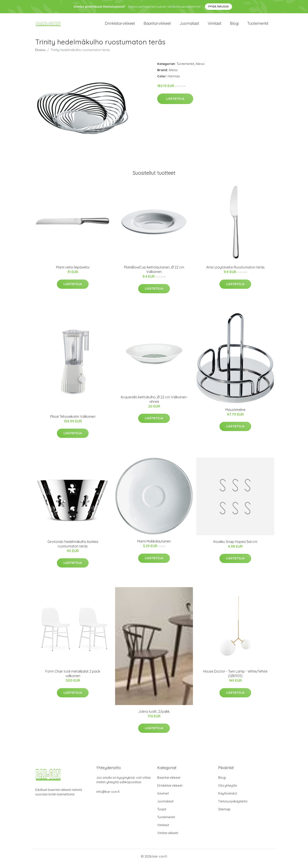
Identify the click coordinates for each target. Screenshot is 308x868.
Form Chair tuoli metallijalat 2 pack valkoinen (73, 678)
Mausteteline (235, 414)
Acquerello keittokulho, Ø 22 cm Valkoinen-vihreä (154, 404)
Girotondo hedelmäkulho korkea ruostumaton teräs (73, 548)
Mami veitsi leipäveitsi (73, 271)
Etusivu (40, 54)
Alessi (200, 68)
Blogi (234, 26)
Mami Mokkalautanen (154, 545)
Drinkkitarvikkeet (120, 26)
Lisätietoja (175, 103)
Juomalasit (189, 26)
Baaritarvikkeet (157, 26)
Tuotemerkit (258, 26)
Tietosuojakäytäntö (233, 806)
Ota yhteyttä (227, 790)
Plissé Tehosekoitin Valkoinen (73, 421)
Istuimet (163, 798)
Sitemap (224, 813)
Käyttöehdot (228, 798)
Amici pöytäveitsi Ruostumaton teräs (235, 271)
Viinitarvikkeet (168, 837)
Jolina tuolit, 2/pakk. (154, 716)
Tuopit (162, 813)
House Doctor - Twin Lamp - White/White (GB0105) (235, 678)
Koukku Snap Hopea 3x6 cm (235, 546)
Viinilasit (215, 26)
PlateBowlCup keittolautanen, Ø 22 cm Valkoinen (154, 274)
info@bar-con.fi (108, 796)
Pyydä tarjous (218, 7)
